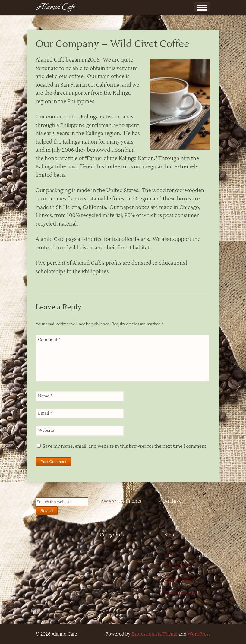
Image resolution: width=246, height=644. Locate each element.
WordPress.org (180, 593)
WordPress (199, 634)
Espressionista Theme (154, 634)
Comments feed (181, 580)
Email (45, 413)
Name (45, 396)
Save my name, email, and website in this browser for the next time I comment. (125, 446)
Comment (49, 340)
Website (46, 431)
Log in (171, 553)
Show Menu (202, 8)
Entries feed (177, 566)
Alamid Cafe (55, 7)
